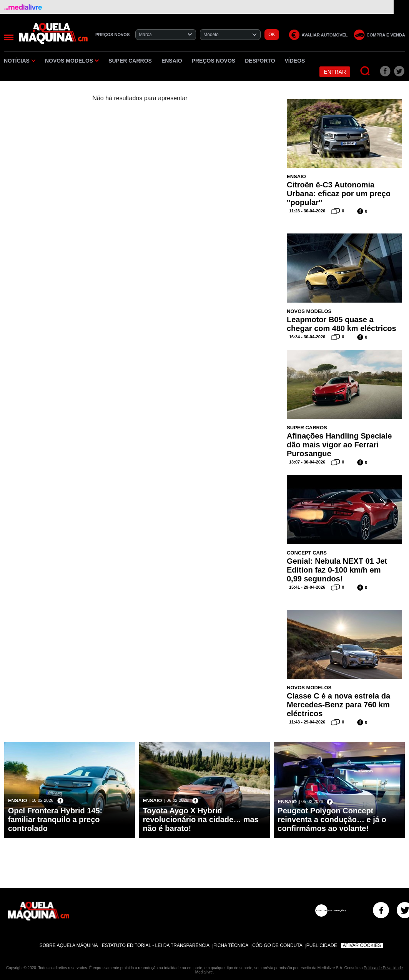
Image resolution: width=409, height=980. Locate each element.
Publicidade (322, 945)
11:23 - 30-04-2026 (307, 211)
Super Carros (130, 61)
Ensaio (172, 61)
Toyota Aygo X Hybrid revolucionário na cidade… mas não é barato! (201, 819)
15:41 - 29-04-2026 (307, 587)
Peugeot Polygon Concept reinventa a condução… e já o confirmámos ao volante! (332, 819)
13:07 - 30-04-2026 (307, 462)
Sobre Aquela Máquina (69, 945)
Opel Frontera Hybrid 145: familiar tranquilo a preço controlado (55, 819)
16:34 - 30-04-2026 (307, 337)
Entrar (335, 72)
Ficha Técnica (231, 945)
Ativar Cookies (362, 945)
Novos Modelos (72, 61)
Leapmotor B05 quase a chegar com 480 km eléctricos (342, 324)
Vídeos (295, 61)
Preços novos (214, 61)
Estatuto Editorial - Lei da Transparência (156, 945)
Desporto (260, 61)
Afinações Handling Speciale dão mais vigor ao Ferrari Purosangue (339, 445)
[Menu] (9, 37)
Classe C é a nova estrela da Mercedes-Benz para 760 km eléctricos (338, 705)
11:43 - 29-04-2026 (307, 722)
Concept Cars (307, 553)
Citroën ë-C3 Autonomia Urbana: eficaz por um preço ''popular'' (339, 194)
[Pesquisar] (365, 71)
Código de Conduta (277, 945)
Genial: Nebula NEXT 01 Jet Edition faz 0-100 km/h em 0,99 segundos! (337, 570)
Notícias (20, 61)
